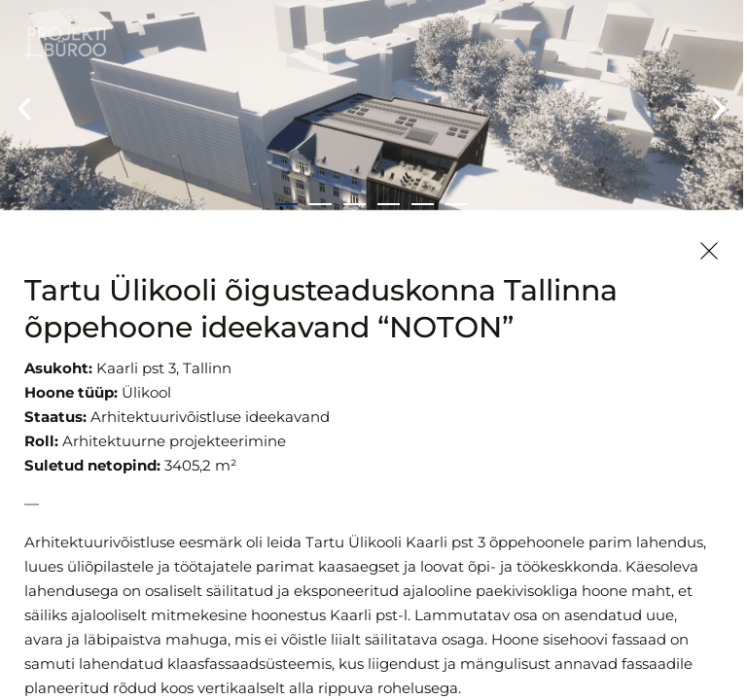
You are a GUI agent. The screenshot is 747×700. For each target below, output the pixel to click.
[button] (24, 109)
